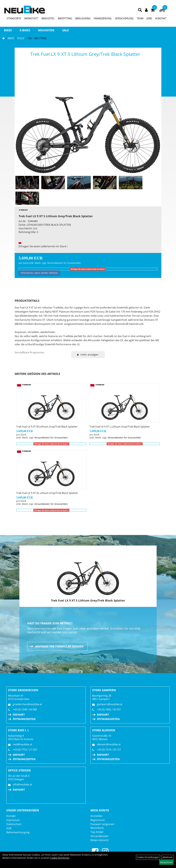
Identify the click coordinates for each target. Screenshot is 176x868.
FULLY (21, 38)
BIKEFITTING (65, 18)
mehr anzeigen (89, 355)
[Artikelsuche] (140, 10)
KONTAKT (161, 18)
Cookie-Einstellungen (148, 857)
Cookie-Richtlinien (60, 858)
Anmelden (97, 816)
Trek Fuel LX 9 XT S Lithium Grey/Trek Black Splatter (85, 54)
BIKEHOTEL (48, 18)
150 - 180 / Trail (37, 38)
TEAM (140, 18)
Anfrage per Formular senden (59, 646)
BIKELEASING (83, 18)
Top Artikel (97, 832)
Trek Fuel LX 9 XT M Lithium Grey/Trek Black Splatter (47, 427)
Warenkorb (97, 828)
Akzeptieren (166, 862)
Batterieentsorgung (18, 832)
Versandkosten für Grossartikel (64, 263)
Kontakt (11, 816)
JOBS (149, 18)
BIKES (8, 30)
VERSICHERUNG (124, 18)
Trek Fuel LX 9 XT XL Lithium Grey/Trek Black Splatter (47, 493)
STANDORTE (14, 18)
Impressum (13, 820)
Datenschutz (14, 824)
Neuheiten (46, 30)
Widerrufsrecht (100, 840)
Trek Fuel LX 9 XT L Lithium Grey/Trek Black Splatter (120, 427)
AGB (9, 828)
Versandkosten (99, 836)
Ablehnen (168, 857)
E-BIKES (25, 30)
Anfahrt (19, 715)
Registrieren (98, 820)
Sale (66, 30)
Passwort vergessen (102, 824)
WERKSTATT (31, 18)
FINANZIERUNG (103, 18)
